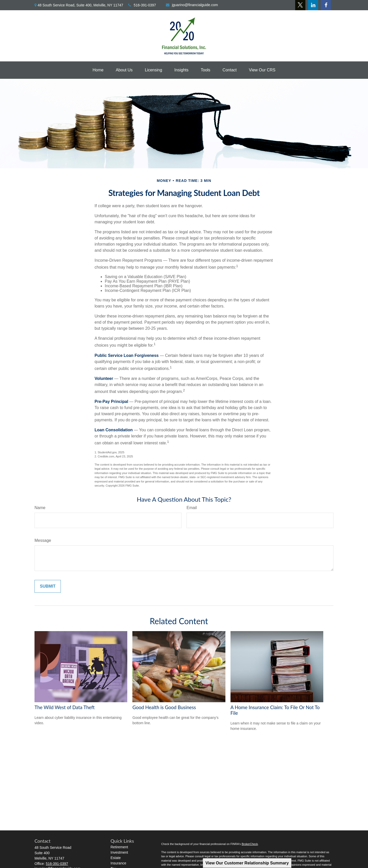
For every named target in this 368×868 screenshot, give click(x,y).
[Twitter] (300, 5)
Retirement (119, 847)
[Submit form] (48, 586)
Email (192, 508)
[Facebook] (326, 5)
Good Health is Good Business (164, 707)
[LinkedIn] (313, 5)
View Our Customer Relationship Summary (247, 863)
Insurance (118, 863)
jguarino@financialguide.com (192, 5)
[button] (98, 70)
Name (40, 508)
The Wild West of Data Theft (65, 707)
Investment (119, 852)
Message (43, 540)
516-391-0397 (142, 5)
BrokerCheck (250, 844)
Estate (116, 858)
